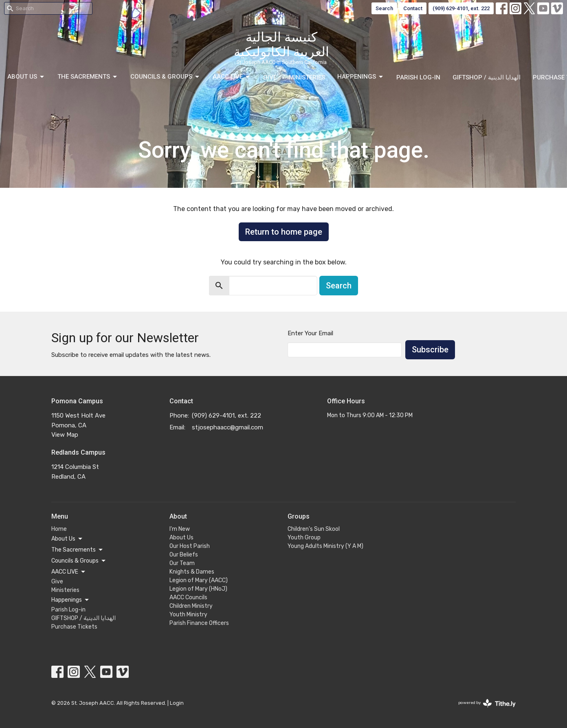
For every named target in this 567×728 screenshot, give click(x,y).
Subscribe (430, 350)
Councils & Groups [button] (79, 561)
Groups (299, 516)
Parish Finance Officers (199, 623)
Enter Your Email (310, 333)
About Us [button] (67, 539)
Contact (413, 8)
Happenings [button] (71, 600)
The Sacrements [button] (78, 550)
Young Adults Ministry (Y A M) (325, 546)
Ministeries (307, 77)
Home (59, 529)
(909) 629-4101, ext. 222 (461, 8)
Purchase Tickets (74, 627)
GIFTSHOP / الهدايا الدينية (487, 77)
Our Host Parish (190, 546)
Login (177, 703)
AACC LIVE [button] (69, 572)
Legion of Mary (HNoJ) (198, 589)
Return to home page (284, 232)
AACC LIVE (232, 77)
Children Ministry (191, 606)
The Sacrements (88, 77)
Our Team (182, 563)
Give (270, 77)
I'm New (180, 529)
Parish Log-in (418, 77)
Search (384, 8)
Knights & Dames (192, 572)
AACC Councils (188, 597)
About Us (26, 77)
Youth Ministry (188, 615)
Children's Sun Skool (314, 529)
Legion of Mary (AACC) (199, 580)
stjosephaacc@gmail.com (227, 427)
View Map (65, 435)
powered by (487, 703)
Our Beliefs (184, 555)
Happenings (361, 77)
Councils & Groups (165, 77)
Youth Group (304, 538)
